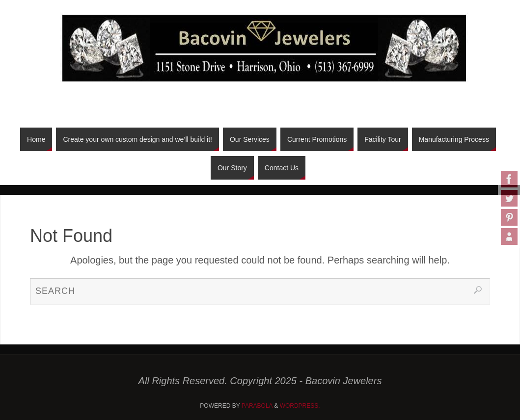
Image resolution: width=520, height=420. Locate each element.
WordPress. (300, 406)
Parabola (257, 406)
